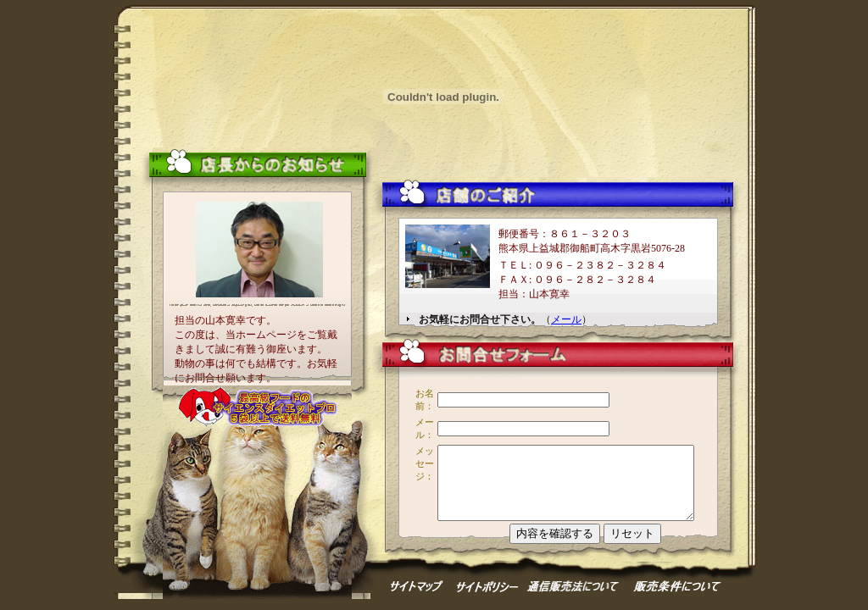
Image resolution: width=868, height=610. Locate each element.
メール (566, 319)
